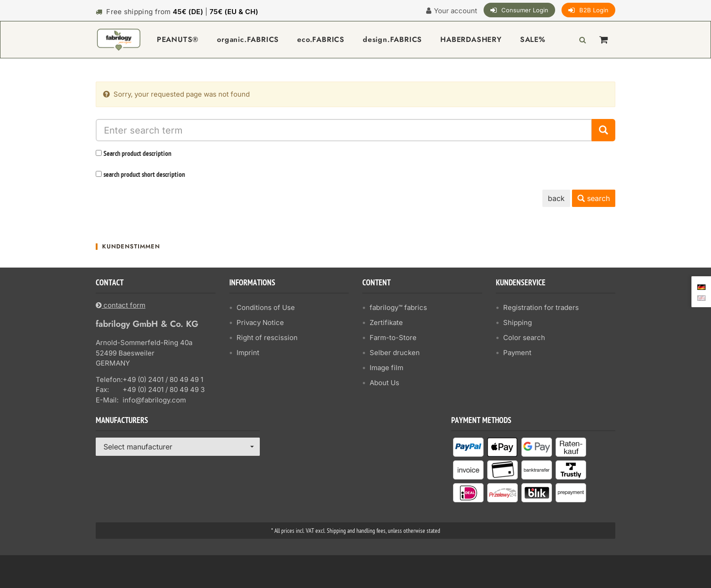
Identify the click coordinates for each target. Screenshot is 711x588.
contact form (121, 305)
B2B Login (594, 10)
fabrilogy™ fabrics (398, 307)
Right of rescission (267, 338)
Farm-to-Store (393, 338)
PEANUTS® (178, 39)
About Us (384, 383)
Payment (517, 353)
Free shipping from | (182, 12)
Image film (386, 368)
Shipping (518, 322)
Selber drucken (395, 353)
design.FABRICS (392, 39)
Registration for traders (541, 307)
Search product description (137, 154)
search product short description (144, 175)
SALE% (533, 39)
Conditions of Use (266, 307)
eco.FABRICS (321, 39)
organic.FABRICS (248, 39)
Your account (456, 11)
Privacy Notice (260, 322)
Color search (524, 338)
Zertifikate (386, 322)
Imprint (248, 353)
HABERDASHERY (471, 39)
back (556, 198)
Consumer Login (525, 10)
